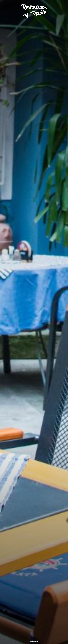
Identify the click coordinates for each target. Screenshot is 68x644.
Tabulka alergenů (59, 588)
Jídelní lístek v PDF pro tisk (41, 588)
